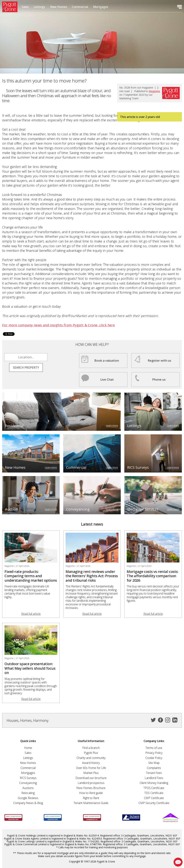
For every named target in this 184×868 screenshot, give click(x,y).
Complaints (154, 768)
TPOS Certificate (154, 788)
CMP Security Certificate (154, 803)
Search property (26, 368)
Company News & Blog (28, 803)
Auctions (28, 788)
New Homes (59, 7)
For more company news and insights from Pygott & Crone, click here (58, 325)
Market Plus (91, 773)
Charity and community (91, 758)
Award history (91, 763)
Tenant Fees (154, 773)
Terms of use (154, 748)
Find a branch (91, 748)
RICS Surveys (28, 778)
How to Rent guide (91, 793)
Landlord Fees (154, 778)
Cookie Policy (154, 758)
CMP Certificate (154, 798)
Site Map (154, 763)
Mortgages (101, 7)
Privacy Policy (154, 753)
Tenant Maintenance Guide (91, 803)
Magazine (154, 91)
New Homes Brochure (91, 788)
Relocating (28, 793)
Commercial (80, 7)
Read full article (31, 614)
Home (28, 748)
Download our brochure (91, 778)
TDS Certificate (154, 793)
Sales (25, 7)
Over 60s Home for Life (91, 768)
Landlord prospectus (91, 783)
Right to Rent (91, 798)
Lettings (39, 7)
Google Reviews (28, 798)
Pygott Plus (91, 753)
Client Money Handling (154, 783)
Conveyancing (28, 783)
